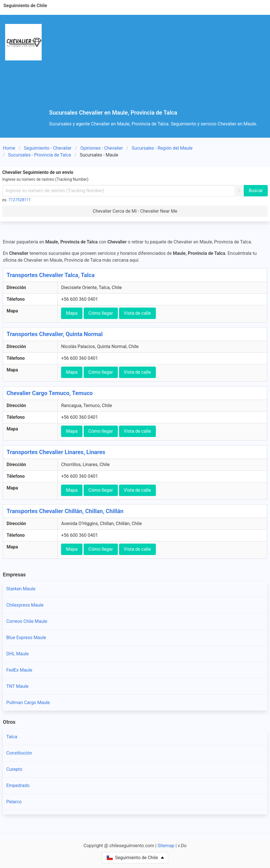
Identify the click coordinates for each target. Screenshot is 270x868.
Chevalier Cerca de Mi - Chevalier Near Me (135, 211)
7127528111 (20, 200)
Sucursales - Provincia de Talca (40, 155)
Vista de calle (137, 313)
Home (9, 148)
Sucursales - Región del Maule (162, 148)
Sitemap (166, 846)
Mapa (72, 313)
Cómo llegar (101, 313)
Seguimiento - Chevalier (48, 148)
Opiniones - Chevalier (101, 148)
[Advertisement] (157, 67)
